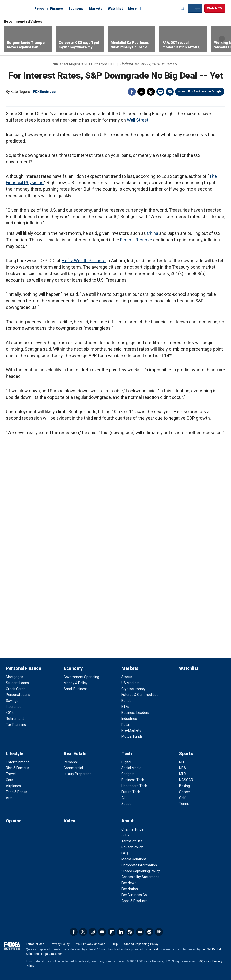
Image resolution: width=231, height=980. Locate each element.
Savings (12, 701)
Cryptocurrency (134, 689)
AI (123, 798)
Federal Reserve (136, 240)
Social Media (131, 768)
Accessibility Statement (140, 877)
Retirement (15, 719)
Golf (182, 798)
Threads (151, 92)
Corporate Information (139, 865)
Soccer (185, 792)
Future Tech (131, 792)
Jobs (125, 835)
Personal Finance (49, 9)
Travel (11, 774)
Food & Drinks (17, 792)
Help (115, 944)
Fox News (129, 883)
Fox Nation (130, 889)
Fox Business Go (134, 895)
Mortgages (15, 677)
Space (126, 804)
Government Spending (81, 677)
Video (70, 821)
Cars (10, 780)
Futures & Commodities (140, 695)
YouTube (102, 932)
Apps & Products (135, 901)
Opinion (14, 821)
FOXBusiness (44, 92)
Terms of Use (132, 841)
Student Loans (17, 683)
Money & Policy (76, 683)
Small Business (76, 689)
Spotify (149, 932)
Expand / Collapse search (183, 9)
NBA (183, 768)
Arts (9, 798)
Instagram (93, 932)
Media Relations (134, 859)
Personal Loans (18, 695)
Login (195, 8)
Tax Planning (16, 725)
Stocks (127, 677)
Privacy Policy (132, 847)
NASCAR (186, 780)
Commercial (73, 768)
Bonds (126, 701)
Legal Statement (52, 954)
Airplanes (13, 786)
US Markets (131, 683)
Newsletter (140, 932)
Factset (153, 949)
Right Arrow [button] (222, 39)
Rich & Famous (18, 768)
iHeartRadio (159, 932)
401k (10, 713)
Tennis (184, 804)
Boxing (185, 786)
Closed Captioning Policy (141, 871)
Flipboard (112, 932)
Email (170, 92)
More (132, 9)
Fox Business (18, 8)
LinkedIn (121, 932)
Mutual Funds (132, 736)
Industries (129, 719)
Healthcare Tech (134, 786)
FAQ (125, 853)
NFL (182, 762)
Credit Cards (16, 689)
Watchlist (115, 9)
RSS (130, 932)
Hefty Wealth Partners (84, 261)
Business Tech (133, 780)
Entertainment (17, 762)
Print (160, 92)
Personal (71, 762)
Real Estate (75, 753)
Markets (96, 9)
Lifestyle (15, 753)
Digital (126, 762)
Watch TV (215, 8)
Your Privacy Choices (91, 944)
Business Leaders (135, 713)
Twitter (141, 92)
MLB (183, 774)
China (152, 233)
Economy (76, 9)
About (128, 821)
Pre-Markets (131, 730)
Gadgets (128, 774)
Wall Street (138, 120)
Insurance (14, 707)
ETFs (125, 707)
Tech (127, 753)
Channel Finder (133, 829)
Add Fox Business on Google (202, 91)
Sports (186, 753)
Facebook (132, 92)
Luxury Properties (78, 774)
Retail (126, 725)
